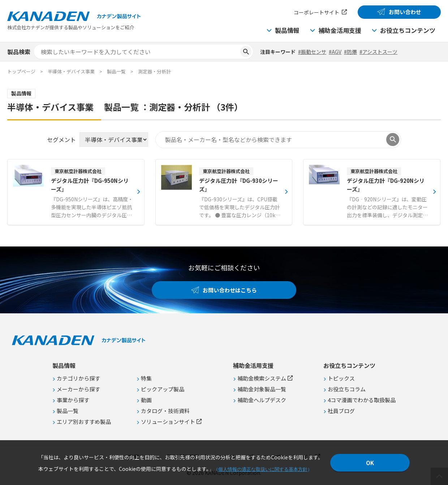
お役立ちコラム (347, 389)
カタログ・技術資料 (165, 411)
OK (370, 463)
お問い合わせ (405, 12)
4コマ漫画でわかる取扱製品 (362, 400)
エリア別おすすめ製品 (84, 422)
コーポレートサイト (316, 12)
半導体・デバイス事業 (71, 71)
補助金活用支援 (340, 30)
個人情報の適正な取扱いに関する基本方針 (263, 469)
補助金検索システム (262, 378)
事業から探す (73, 400)
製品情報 (287, 30)
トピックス (341, 378)
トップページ (21, 71)
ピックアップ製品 (163, 389)
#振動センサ (312, 52)
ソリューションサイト (168, 422)
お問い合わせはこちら (230, 290)
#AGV (335, 52)
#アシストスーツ (378, 52)
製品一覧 (116, 71)
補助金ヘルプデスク (262, 400)
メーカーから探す (78, 389)
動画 (146, 400)
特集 (146, 378)
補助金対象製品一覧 (262, 389)
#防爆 (350, 52)
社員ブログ (341, 411)
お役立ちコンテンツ (408, 30)
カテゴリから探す (78, 378)
